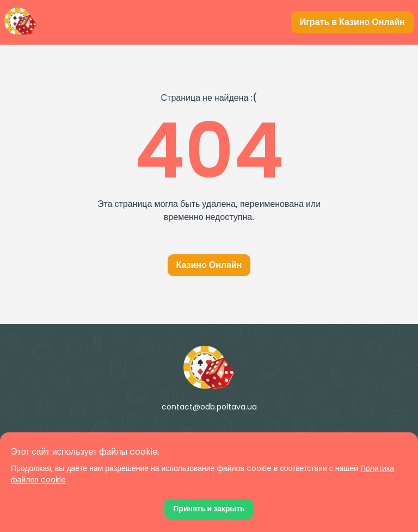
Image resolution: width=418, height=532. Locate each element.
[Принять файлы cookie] (209, 509)
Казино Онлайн (209, 265)
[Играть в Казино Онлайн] (352, 22)
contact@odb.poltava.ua (209, 407)
